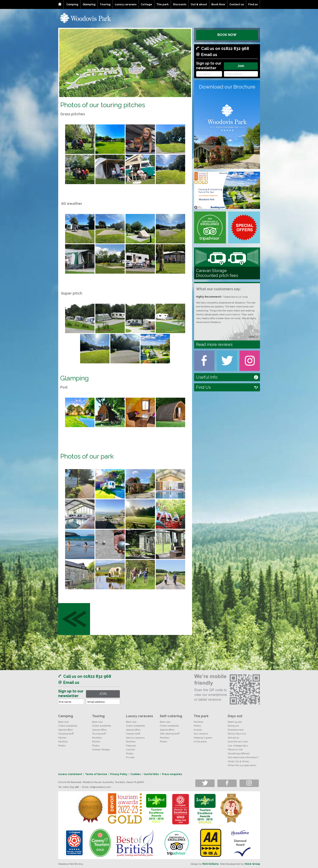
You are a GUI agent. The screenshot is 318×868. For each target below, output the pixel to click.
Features (131, 746)
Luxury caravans (126, 4)
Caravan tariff (133, 734)
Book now (64, 722)
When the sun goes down (242, 765)
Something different (239, 754)
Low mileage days (238, 746)
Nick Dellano (211, 864)
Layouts (130, 749)
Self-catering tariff (170, 734)
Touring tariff (99, 734)
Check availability (68, 726)
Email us (209, 55)
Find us (253, 4)
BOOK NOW (227, 35)
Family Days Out (237, 734)
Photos (62, 746)
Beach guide (235, 722)
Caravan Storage (101, 749)
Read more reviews (214, 344)
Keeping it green (203, 738)
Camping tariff (66, 734)
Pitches (62, 738)
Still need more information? (243, 757)
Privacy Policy (119, 774)
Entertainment (236, 730)
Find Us (203, 387)
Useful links (151, 774)
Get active (233, 738)
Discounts (180, 4)
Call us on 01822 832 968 (225, 49)
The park (163, 4)
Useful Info (207, 377)
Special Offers (244, 227)
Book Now (218, 4)
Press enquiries (172, 774)
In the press (200, 742)
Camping (72, 4)
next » (253, 337)
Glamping (89, 4)
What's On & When (238, 761)
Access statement (70, 774)
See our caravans (135, 738)
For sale (130, 757)
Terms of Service (96, 774)
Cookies (136, 774)
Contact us (237, 4)
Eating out (233, 726)
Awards (198, 730)
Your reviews (201, 734)
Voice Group (252, 864)
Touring (105, 4)
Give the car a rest (238, 742)
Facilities (63, 742)
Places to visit (235, 749)
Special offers (66, 730)
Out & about (199, 4)
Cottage (146, 4)
